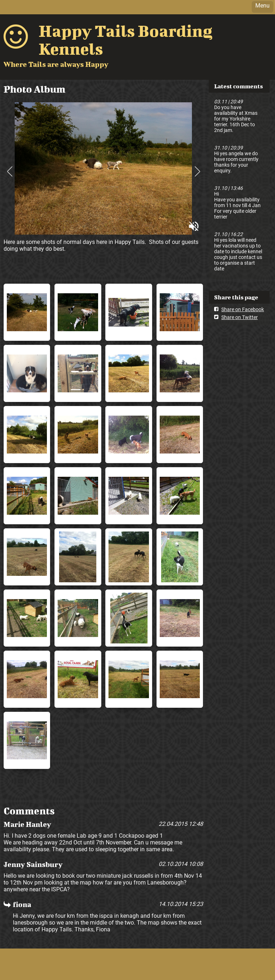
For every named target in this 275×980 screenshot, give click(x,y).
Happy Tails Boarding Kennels (126, 40)
